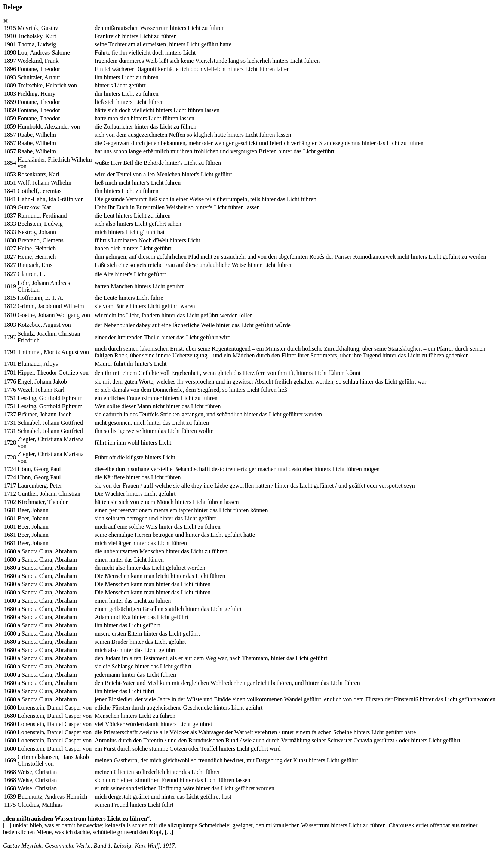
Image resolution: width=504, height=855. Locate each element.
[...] (7, 825)
